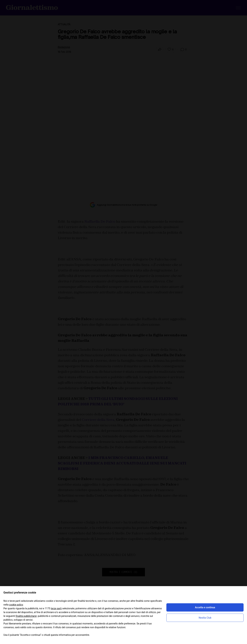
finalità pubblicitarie (26, 616)
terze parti (56, 608)
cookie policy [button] (16, 605)
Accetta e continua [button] (205, 607)
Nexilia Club (205, 618)
